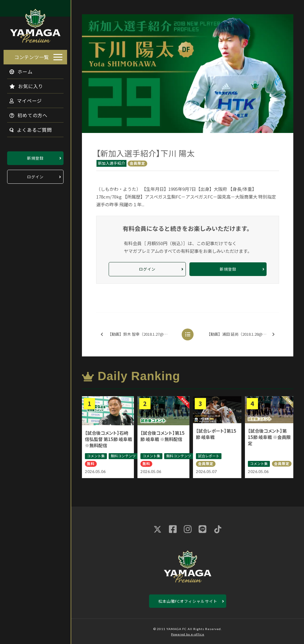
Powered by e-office (188, 634)
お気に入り (23, 84)
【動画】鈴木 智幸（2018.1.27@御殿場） (140, 334)
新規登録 (35, 156)
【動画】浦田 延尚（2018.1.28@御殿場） (242, 334)
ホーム (18, 70)
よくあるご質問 (27, 128)
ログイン (35, 175)
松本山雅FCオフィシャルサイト (188, 601)
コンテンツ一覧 (32, 55)
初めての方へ (25, 113)
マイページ (22, 99)
